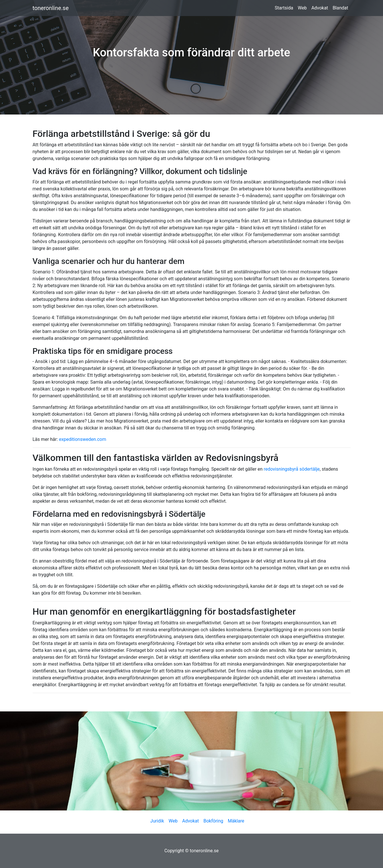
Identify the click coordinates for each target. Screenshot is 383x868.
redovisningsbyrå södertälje (292, 469)
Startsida (284, 8)
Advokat (320, 8)
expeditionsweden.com (83, 439)
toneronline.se (51, 8)
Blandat (340, 8)
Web (302, 8)
